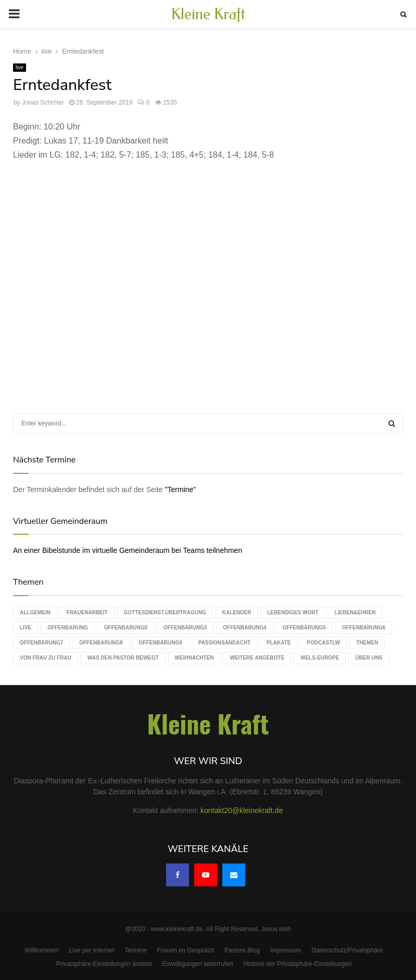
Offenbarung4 (244, 628)
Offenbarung (68, 628)
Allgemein (35, 612)
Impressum (286, 950)
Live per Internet (92, 950)
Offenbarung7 (41, 643)
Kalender (237, 612)
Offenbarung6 (364, 628)
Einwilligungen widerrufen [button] (197, 964)
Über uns (369, 658)
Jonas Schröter (43, 102)
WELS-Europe (320, 658)
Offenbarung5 (304, 628)
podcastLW (323, 643)
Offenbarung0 (126, 628)
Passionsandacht (224, 643)
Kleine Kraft (208, 14)
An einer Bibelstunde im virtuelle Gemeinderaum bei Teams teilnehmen (128, 550)
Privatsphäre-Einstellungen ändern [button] (104, 964)
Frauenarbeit (87, 612)
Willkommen (41, 950)
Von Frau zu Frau (46, 658)
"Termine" (181, 489)
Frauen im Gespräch (186, 950)
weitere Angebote (257, 658)
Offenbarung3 (185, 628)
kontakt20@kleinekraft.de (242, 810)
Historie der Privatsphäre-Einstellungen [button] (297, 964)
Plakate (279, 643)
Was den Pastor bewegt (123, 658)
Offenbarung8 (101, 643)
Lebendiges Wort (293, 612)
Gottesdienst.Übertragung (165, 612)
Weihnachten (194, 658)
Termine (136, 950)
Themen (367, 643)
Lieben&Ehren (355, 612)
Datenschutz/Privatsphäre (347, 950)
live (20, 67)
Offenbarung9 (160, 643)
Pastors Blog (242, 950)
